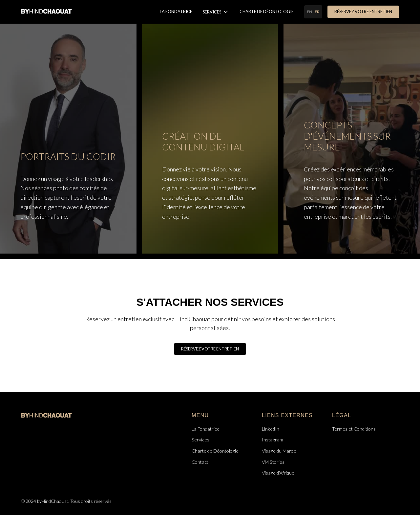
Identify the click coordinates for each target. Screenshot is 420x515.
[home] (46, 12)
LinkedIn (271, 429)
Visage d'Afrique (278, 473)
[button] (216, 12)
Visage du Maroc (279, 451)
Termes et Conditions (354, 429)
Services (200, 440)
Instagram (273, 440)
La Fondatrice (176, 11)
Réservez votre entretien (363, 11)
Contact (200, 462)
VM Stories (273, 462)
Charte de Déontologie (267, 11)
